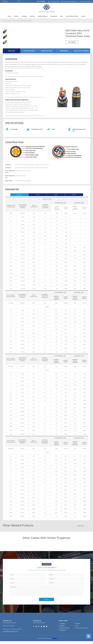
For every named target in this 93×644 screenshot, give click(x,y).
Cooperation (54, 16)
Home (9, 16)
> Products (62, 628)
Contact (83, 16)
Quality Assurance (43, 16)
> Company (62, 626)
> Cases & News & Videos (81, 630)
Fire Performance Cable (28, 21)
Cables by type (17, 21)
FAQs (61, 16)
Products (16, 16)
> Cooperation (63, 632)
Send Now (46, 601)
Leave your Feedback (82, 53)
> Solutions (77, 626)
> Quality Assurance (64, 630)
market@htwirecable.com (11, 634)
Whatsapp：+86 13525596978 (12, 632)
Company (24, 16)
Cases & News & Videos (72, 16)
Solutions (32, 16)
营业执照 (54, 641)
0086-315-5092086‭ (9, 628)
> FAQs (76, 628)
